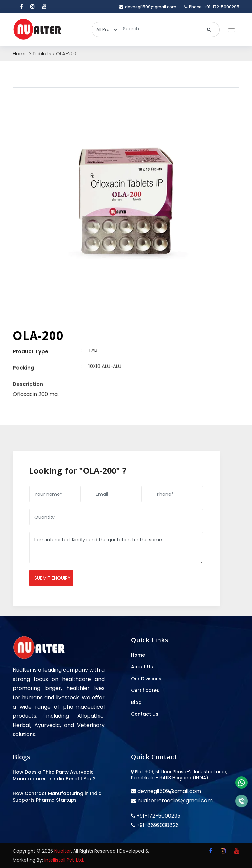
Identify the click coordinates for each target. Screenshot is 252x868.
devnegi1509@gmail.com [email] (148, 7)
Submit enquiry (52, 578)
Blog (136, 702)
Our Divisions (146, 679)
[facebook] (21, 7)
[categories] (105, 30)
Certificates (145, 690)
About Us (142, 667)
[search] (209, 30)
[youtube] (44, 7)
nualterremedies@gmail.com (174, 800)
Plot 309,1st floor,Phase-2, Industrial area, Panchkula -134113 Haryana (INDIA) (179, 775)
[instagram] (32, 7)
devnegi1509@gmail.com (169, 791)
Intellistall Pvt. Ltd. (64, 860)
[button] (230, 28)
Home (20, 54)
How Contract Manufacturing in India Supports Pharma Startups (57, 797)
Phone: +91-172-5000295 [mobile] (212, 7)
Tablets (42, 54)
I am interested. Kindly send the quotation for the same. (116, 548)
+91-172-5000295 (158, 816)
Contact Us (145, 714)
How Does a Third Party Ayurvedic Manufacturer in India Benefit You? (54, 775)
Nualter (63, 851)
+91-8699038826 (157, 825)
